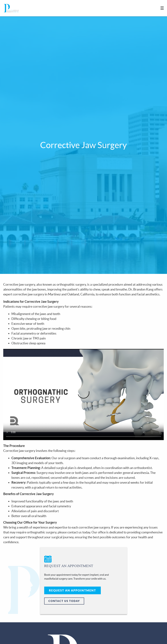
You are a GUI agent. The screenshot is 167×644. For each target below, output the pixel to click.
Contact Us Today (64, 601)
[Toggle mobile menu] (162, 8)
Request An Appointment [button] (72, 590)
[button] (84, 564)
